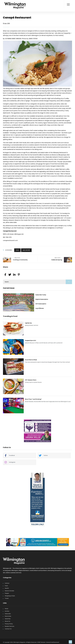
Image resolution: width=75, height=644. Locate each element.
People (7, 593)
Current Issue (9, 288)
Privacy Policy (9, 624)
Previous (2, 431)
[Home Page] (15, 3)
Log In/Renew (40, 308)
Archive (7, 611)
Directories (8, 616)
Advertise (8, 619)
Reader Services (9, 626)
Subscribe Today (41, 295)
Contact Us (8, 629)
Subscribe (8, 614)
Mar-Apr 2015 (26, 250)
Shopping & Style (10, 596)
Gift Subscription (41, 304)
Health (7, 588)
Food (17, 250)
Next (73, 431)
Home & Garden (9, 591)
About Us (7, 621)
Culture (7, 583)
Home (6, 609)
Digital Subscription (42, 299)
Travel (7, 598)
